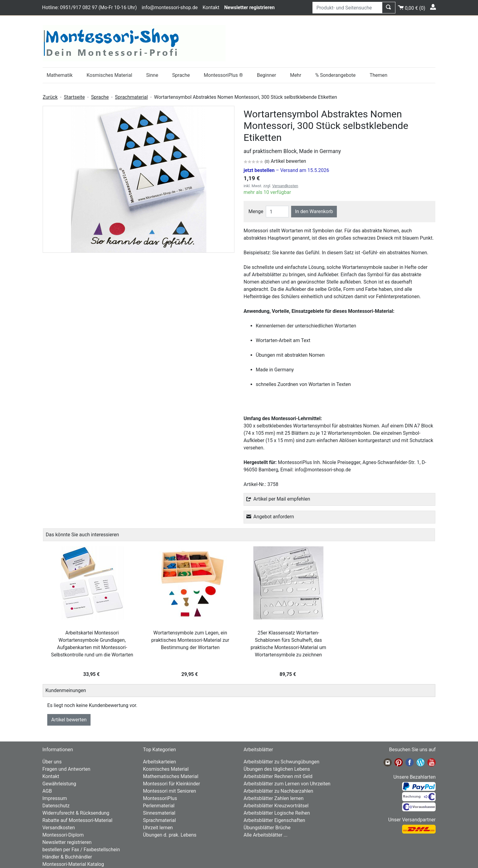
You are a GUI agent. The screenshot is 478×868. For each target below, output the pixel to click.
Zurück (50, 97)
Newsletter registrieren (67, 842)
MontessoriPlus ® (223, 75)
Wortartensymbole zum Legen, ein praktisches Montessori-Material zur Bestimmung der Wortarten (190, 640)
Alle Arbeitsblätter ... (266, 835)
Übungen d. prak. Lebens (170, 835)
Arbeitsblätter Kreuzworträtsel (276, 806)
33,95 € (92, 674)
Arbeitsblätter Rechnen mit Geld (278, 776)
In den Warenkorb (314, 211)
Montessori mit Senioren (169, 791)
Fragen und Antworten (66, 769)
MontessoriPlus (160, 798)
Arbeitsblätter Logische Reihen (277, 813)
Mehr (296, 75)
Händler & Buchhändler (67, 857)
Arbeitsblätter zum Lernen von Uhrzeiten (287, 784)
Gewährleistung (59, 784)
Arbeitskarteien (159, 762)
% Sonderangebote (335, 75)
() (412, 7)
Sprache (181, 75)
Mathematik (60, 75)
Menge (256, 211)
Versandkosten (285, 186)
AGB (47, 791)
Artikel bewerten (69, 720)
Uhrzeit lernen (158, 828)
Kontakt (211, 7)
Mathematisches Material (171, 776)
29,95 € (190, 674)
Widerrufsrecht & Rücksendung (76, 813)
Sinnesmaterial (159, 813)
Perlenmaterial (159, 806)
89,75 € (288, 674)
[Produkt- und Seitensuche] (347, 8)
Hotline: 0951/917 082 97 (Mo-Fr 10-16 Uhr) (89, 7)
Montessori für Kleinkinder (171, 784)
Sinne (152, 75)
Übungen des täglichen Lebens (277, 769)
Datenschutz (56, 806)
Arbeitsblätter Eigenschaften (274, 820)
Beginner (267, 75)
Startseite (74, 97)
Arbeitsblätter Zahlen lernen (274, 798)
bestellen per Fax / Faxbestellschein (81, 850)
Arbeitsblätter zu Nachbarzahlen (278, 791)
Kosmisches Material (109, 75)
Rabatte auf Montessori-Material (77, 820)
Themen (378, 75)
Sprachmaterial (131, 97)
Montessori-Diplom (63, 835)
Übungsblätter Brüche (267, 828)
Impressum (55, 798)
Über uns (52, 762)
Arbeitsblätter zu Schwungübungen (281, 762)
